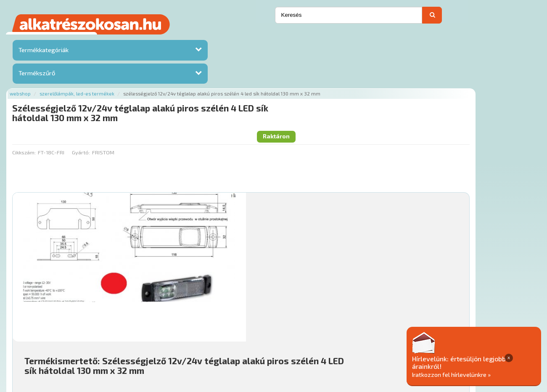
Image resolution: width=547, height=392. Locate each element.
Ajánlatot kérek (443, 18)
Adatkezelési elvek (414, 341)
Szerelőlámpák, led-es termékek (166, 39)
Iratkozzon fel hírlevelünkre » (482, 374)
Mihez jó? (275, 267)
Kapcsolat (483, 18)
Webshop (109, 39)
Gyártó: (170, 80)
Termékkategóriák (42, 52)
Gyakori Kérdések (262, 341)
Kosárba (487, 291)
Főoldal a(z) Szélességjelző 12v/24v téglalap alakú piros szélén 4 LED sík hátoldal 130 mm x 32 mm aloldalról (247, 314)
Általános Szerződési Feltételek (337, 341)
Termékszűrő (36, 75)
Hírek (169, 341)
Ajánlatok (117, 341)
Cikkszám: (113, 80)
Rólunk (146, 341)
